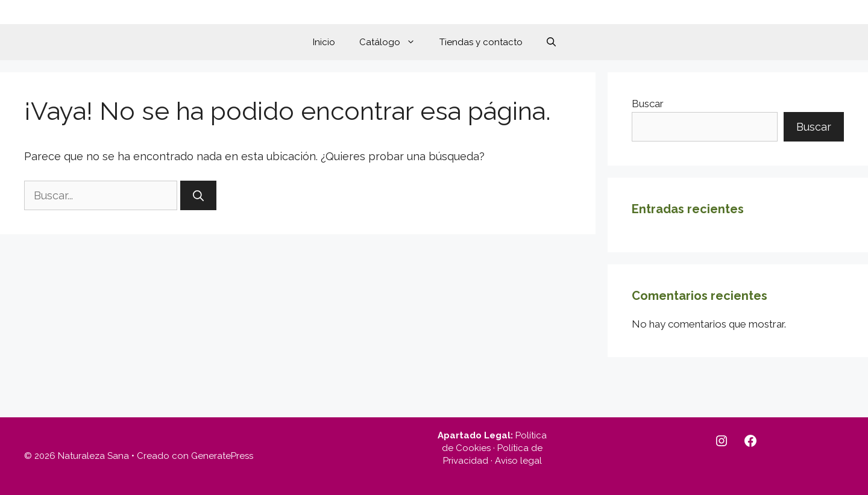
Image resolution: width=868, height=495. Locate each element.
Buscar (648, 104)
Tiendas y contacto (481, 42)
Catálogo (393, 42)
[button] (551, 42)
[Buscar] (198, 195)
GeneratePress (222, 456)
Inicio (324, 42)
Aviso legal (518, 461)
